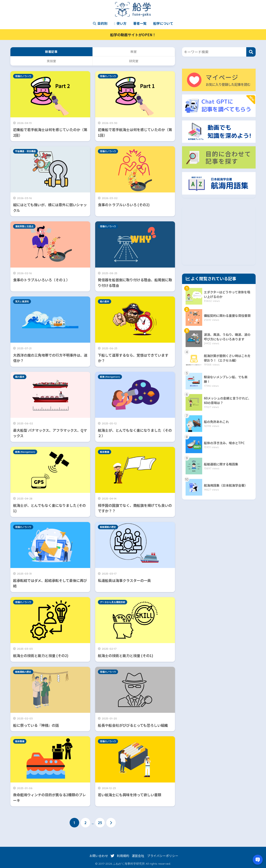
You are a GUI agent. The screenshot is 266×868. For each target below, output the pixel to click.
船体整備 (105, 452)
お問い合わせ (99, 856)
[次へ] (111, 823)
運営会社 (138, 856)
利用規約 (123, 856)
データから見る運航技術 (113, 602)
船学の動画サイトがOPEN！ (133, 35)
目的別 (100, 23)
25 (100, 823)
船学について (163, 23)
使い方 (120, 23)
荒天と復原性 (22, 301)
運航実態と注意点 (24, 226)
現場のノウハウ (23, 76)
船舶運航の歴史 (108, 527)
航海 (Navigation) (110, 377)
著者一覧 (140, 23)
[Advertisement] (219, 236)
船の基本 (105, 301)
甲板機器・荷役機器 (25, 151)
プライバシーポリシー (163, 856)
